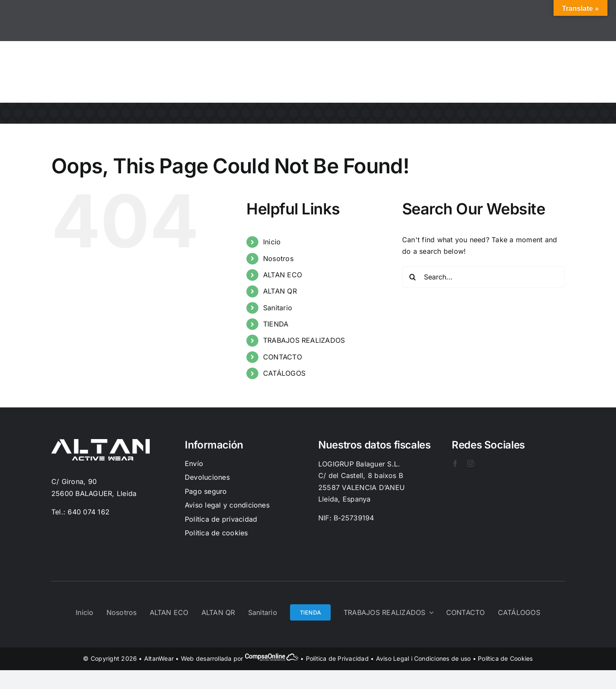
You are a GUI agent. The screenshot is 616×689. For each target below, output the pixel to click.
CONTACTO (283, 357)
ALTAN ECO (283, 275)
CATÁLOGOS (284, 373)
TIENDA (276, 324)
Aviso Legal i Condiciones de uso (423, 658)
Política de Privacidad (337, 658)
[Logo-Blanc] (101, 443)
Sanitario (278, 308)
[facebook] (455, 463)
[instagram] (471, 463)
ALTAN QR (280, 291)
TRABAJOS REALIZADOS (304, 340)
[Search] (413, 277)
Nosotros (278, 258)
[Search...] (483, 277)
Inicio (272, 242)
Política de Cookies (505, 658)
